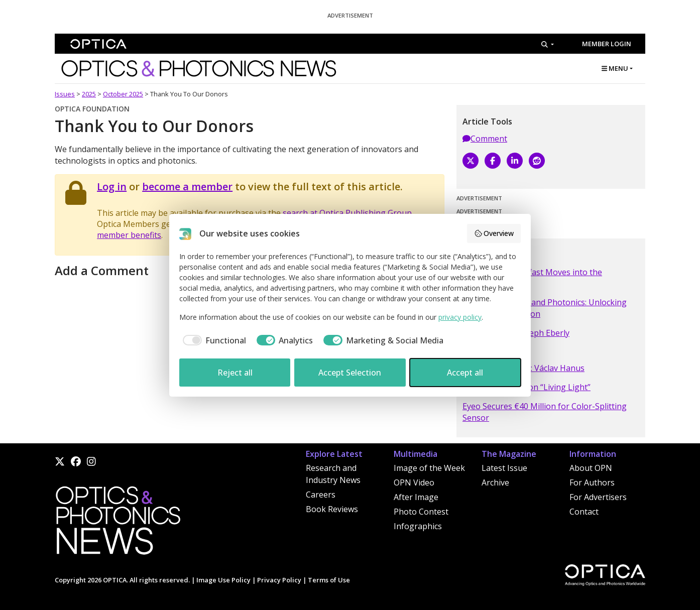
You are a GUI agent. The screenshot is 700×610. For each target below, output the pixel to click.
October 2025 (123, 94)
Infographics (418, 526)
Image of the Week (429, 468)
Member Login (607, 44)
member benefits (129, 235)
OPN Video (414, 482)
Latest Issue (504, 468)
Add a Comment (102, 270)
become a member (187, 187)
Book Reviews (332, 509)
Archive (495, 482)
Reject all (235, 373)
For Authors (592, 482)
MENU (615, 68)
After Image (416, 497)
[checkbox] (213, 340)
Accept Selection (350, 373)
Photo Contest (421, 512)
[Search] (548, 44)
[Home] (118, 523)
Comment (485, 139)
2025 (89, 94)
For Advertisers (598, 497)
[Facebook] (493, 161)
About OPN (591, 468)
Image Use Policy (223, 580)
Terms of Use (329, 580)
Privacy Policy (279, 580)
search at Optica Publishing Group (347, 213)
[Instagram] (91, 461)
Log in (112, 187)
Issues (65, 94)
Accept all (465, 373)
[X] (471, 161)
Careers (321, 495)
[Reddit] (537, 161)
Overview (494, 233)
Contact (584, 512)
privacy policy (460, 317)
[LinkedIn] (515, 161)
